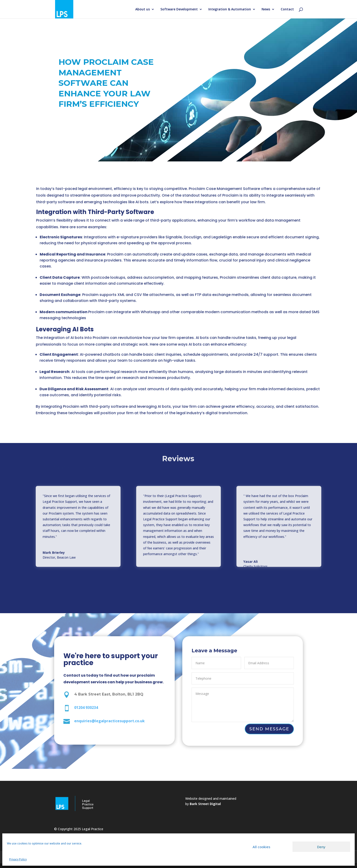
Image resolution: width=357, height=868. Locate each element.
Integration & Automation (230, 9)
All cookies (261, 847)
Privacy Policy (18, 859)
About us (143, 9)
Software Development (179, 9)
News (266, 9)
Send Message (269, 729)
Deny (321, 847)
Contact (287, 9)
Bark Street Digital (205, 804)
